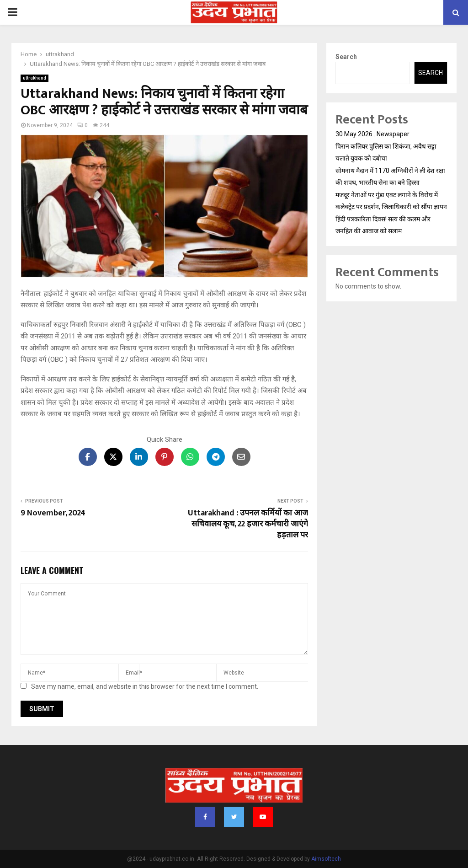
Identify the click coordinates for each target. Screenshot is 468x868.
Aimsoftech (326, 859)
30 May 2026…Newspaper (372, 134)
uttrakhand (35, 78)
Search (346, 57)
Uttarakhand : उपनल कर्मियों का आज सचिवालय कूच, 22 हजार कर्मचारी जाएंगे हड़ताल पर (248, 524)
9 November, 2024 (53, 513)
